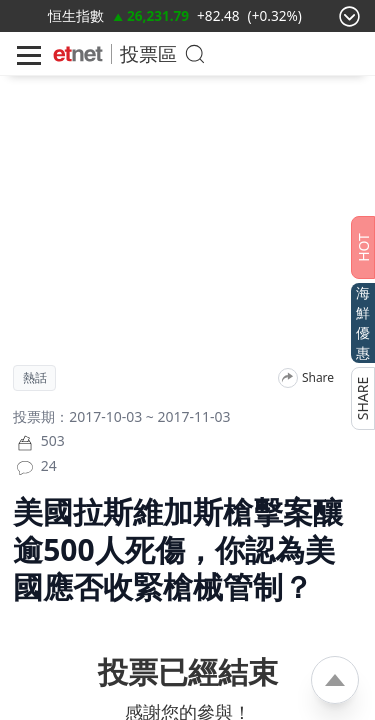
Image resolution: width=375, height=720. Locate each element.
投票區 (148, 53)
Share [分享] (318, 378)
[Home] (78, 54)
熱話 (35, 378)
